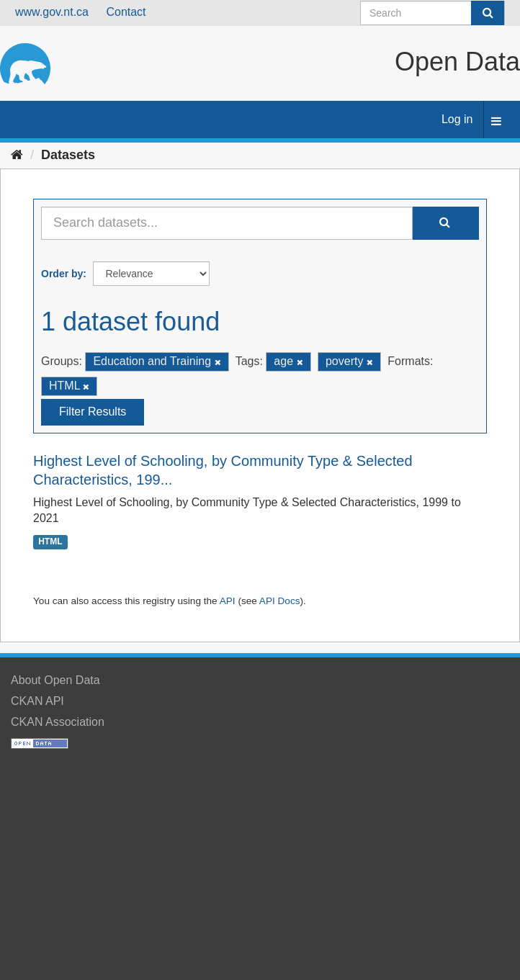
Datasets (68, 155)
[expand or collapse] (496, 122)
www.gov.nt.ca (52, 12)
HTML (50, 541)
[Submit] (488, 13)
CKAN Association (58, 722)
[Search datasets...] (227, 223)
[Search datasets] (432, 13)
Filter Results (93, 412)
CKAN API (37, 701)
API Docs (280, 601)
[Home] (17, 155)
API (228, 601)
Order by (62, 274)
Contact (126, 12)
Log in (457, 119)
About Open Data (55, 680)
